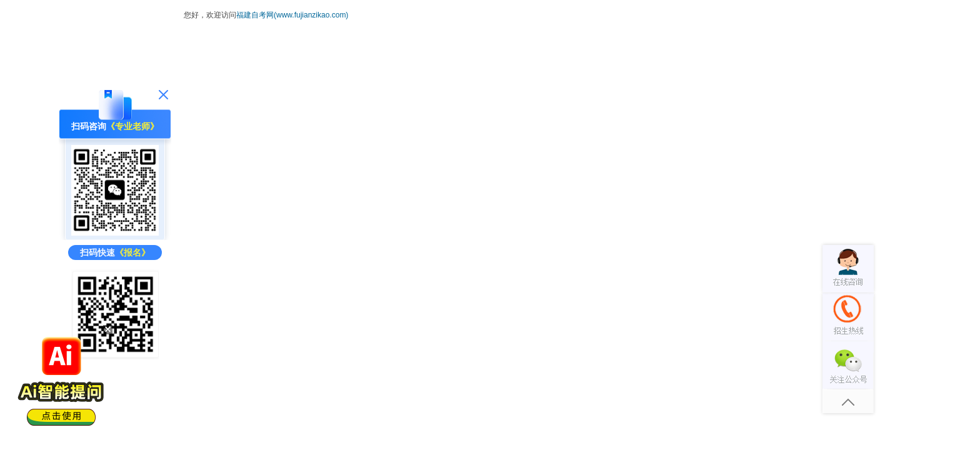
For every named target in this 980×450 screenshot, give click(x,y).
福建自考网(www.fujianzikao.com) (292, 15)
